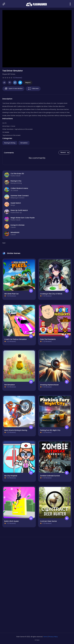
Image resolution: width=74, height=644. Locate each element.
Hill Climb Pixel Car (11, 294)
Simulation (24, 143)
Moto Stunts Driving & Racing (16, 430)
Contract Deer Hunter (48, 521)
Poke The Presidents (48, 339)
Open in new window (13, 89)
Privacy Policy (53, 637)
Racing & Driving (10, 143)
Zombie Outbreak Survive (50, 476)
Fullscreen (33, 89)
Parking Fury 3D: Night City (50, 430)
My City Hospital (11, 476)
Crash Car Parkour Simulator (16, 339)
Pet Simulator (10, 385)
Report (28, 83)
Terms (45, 637)
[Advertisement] (37, 557)
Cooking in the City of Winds (51, 294)
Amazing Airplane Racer (49, 385)
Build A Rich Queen (12, 521)
